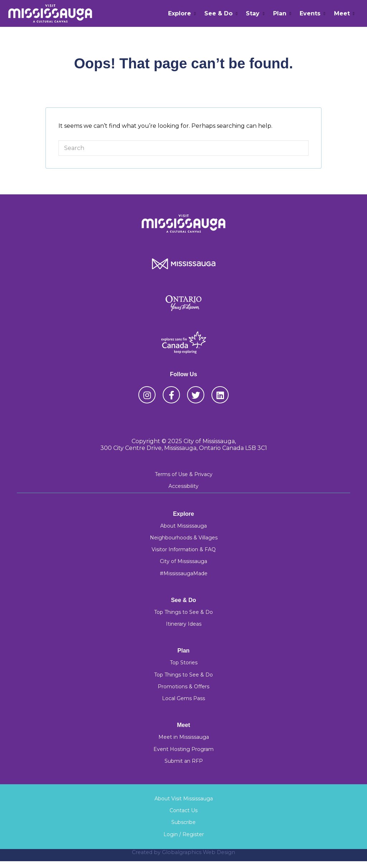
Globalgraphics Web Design (199, 852)
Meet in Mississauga (184, 737)
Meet (342, 13)
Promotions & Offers (183, 687)
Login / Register (184, 834)
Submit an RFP (184, 761)
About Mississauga (183, 526)
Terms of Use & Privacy (184, 474)
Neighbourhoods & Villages (184, 538)
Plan (280, 13)
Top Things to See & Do (183, 612)
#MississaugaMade (184, 573)
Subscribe (183, 822)
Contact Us (183, 810)
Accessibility (183, 486)
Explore (180, 13)
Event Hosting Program (183, 749)
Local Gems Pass (183, 698)
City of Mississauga (183, 561)
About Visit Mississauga (184, 799)
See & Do (218, 13)
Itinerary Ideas (184, 624)
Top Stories (184, 663)
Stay (253, 13)
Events (310, 13)
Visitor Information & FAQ (184, 549)
